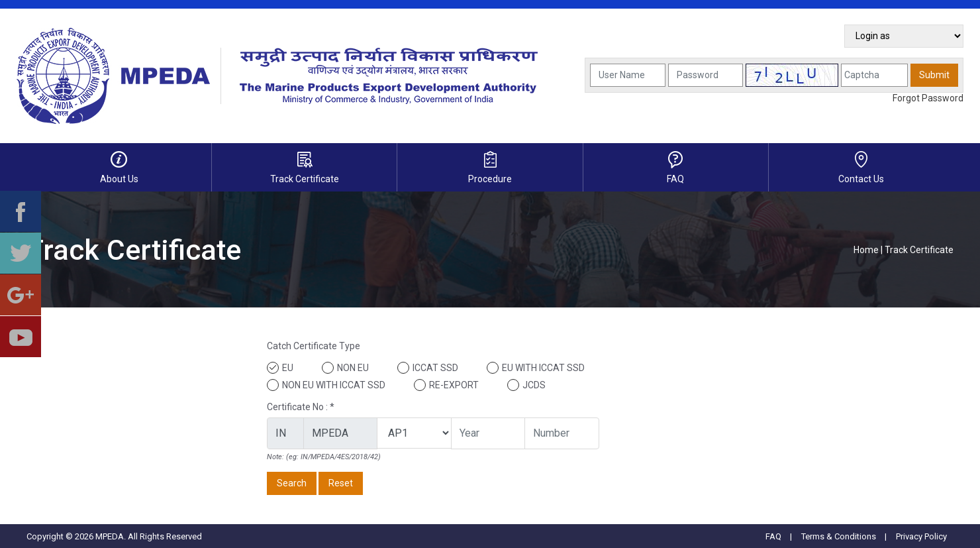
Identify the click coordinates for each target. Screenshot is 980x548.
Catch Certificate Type (314, 346)
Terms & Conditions (839, 536)
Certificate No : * (301, 407)
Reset (341, 483)
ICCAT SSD (435, 368)
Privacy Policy (921, 536)
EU (288, 368)
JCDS (534, 385)
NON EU (353, 368)
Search (292, 483)
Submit (934, 75)
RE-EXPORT (454, 385)
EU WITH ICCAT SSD (543, 368)
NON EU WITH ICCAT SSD (334, 385)
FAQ (773, 536)
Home (866, 250)
